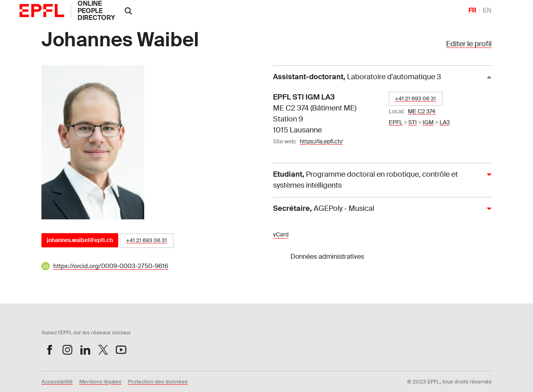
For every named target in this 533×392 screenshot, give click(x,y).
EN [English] (487, 10)
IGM (428, 122)
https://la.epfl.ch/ (321, 141)
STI (413, 122)
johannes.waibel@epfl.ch (80, 240)
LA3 (445, 122)
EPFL (396, 122)
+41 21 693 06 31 (146, 240)
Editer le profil (469, 44)
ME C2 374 (422, 111)
